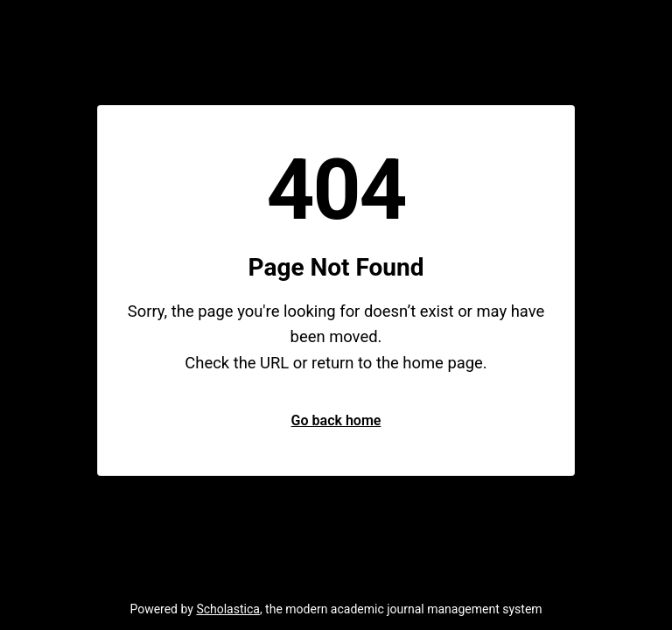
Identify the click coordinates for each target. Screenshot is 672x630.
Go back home (336, 420)
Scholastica (228, 609)
